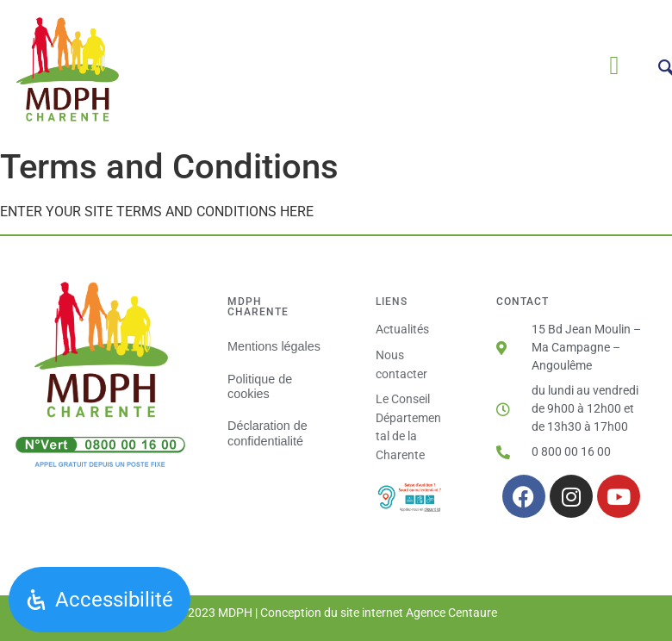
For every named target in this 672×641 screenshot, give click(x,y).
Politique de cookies (260, 386)
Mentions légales (274, 346)
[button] (614, 66)
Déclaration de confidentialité (268, 433)
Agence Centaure (451, 613)
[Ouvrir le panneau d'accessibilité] (100, 600)
